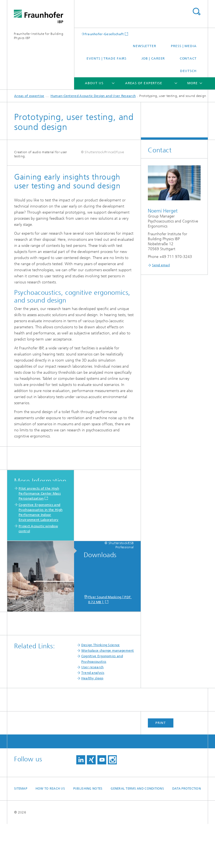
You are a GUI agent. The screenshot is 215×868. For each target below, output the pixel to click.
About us (94, 83)
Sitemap (21, 833)
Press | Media (184, 46)
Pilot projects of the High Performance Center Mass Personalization (40, 537)
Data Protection (187, 833)
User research (93, 711)
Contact (188, 58)
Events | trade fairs (107, 58)
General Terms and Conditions (137, 833)
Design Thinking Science (101, 689)
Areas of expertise (144, 83)
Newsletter (145, 46)
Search (196, 11)
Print (161, 767)
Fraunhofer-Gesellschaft (104, 34)
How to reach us (50, 833)
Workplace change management (108, 695)
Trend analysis (93, 717)
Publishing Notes (88, 833)
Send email (161, 265)
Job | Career (153, 58)
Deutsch (188, 71)
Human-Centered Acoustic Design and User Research (93, 96)
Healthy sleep (92, 722)
